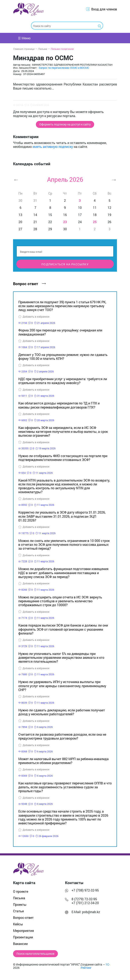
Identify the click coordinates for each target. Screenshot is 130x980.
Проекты (20, 904)
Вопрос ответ (29, 284)
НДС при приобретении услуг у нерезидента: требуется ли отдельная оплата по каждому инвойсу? (63, 381)
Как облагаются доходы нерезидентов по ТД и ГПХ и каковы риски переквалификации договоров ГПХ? (59, 405)
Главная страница (25, 49)
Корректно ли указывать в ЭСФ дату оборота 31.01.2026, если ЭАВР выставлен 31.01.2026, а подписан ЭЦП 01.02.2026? (62, 516)
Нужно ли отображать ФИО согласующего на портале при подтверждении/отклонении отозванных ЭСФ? (63, 458)
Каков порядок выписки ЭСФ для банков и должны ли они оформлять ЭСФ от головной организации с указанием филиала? (63, 629)
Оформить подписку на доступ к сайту (65, 124)
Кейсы (18, 924)
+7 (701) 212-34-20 (85, 903)
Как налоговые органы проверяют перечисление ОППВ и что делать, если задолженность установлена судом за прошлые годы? (65, 787)
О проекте (21, 891)
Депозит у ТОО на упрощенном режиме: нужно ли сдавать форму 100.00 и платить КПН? (63, 357)
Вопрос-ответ (23, 917)
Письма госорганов (62, 49)
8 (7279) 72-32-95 (84, 899)
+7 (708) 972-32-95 (85, 890)
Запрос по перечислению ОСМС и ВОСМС (64, 68)
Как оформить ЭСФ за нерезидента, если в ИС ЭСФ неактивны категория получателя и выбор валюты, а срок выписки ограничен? (63, 431)
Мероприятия (23, 931)
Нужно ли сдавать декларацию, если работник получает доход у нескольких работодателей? (62, 712)
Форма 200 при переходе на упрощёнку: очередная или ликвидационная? (60, 332)
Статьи (18, 911)
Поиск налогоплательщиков (35, 954)
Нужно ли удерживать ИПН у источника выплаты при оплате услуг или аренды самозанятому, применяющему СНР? (62, 686)
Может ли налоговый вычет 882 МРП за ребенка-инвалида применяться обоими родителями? (63, 761)
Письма (44, 49)
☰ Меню (24, 38)
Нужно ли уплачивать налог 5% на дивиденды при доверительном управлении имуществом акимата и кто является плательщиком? (61, 657)
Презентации (23, 937)
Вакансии (20, 944)
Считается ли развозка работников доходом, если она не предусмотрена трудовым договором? (62, 736)
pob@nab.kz (91, 912)
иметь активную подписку (53, 147)
